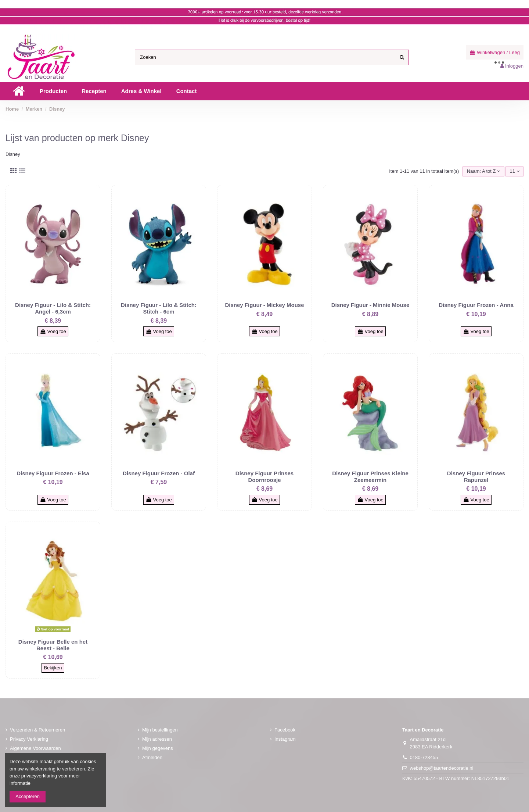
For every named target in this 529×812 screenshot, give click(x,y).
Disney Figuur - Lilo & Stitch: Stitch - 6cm (159, 308)
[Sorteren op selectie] (483, 171)
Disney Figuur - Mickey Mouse (264, 305)
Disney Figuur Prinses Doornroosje (264, 477)
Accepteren (28, 796)
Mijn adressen (157, 739)
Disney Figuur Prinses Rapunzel (476, 477)
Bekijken (53, 668)
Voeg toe (53, 331)
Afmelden (152, 757)
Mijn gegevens (158, 748)
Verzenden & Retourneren (37, 730)
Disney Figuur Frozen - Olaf (159, 473)
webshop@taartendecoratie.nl (442, 768)
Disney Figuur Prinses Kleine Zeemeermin (370, 477)
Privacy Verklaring (29, 739)
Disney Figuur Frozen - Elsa (53, 473)
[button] (53, 91)
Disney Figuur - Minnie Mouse (370, 305)
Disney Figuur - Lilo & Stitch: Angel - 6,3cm (53, 308)
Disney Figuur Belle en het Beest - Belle (53, 645)
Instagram (285, 739)
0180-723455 (424, 757)
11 (515, 171)
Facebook (285, 730)
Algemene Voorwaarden (35, 748)
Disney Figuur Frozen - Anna (476, 305)
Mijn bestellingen (160, 730)
